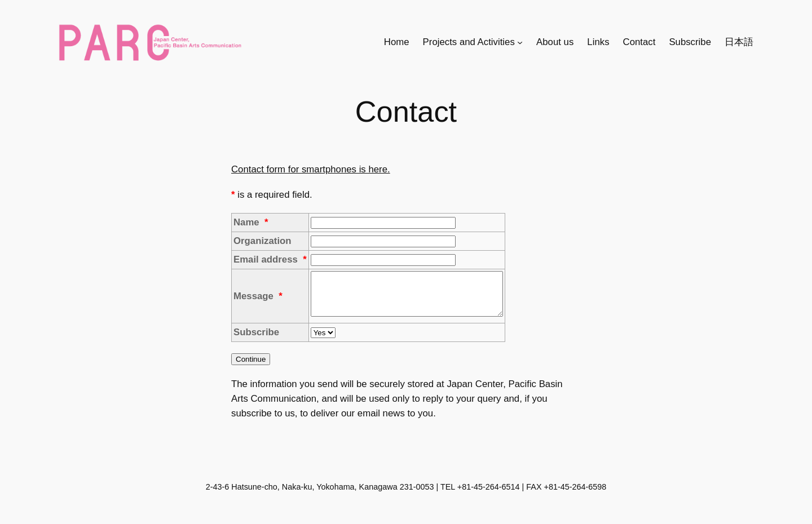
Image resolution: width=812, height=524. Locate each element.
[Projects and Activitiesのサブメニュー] (520, 42)
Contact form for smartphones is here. (311, 169)
